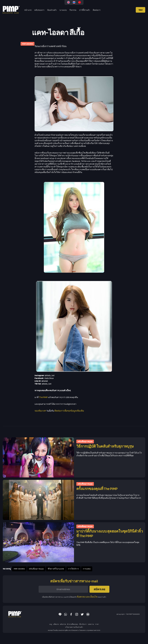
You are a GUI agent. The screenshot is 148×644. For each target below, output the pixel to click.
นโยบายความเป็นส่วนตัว (74, 627)
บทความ (91, 624)
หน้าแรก (28, 10)
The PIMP (43, 397)
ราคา (97, 624)
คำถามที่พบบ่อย (72, 624)
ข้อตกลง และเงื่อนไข (87, 597)
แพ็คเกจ (56, 624)
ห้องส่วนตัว (52, 10)
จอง (140, 10)
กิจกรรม (73, 10)
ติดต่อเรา (97, 10)
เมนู (51, 624)
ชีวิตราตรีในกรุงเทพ (56, 569)
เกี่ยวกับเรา (83, 624)
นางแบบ (63, 10)
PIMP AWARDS (19, 569)
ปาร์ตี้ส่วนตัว (85, 10)
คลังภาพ (63, 624)
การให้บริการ (73, 569)
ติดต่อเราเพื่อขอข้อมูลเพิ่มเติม (69, 411)
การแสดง (87, 569)
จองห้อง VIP (40, 411)
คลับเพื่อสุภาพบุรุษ (36, 569)
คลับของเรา (39, 10)
